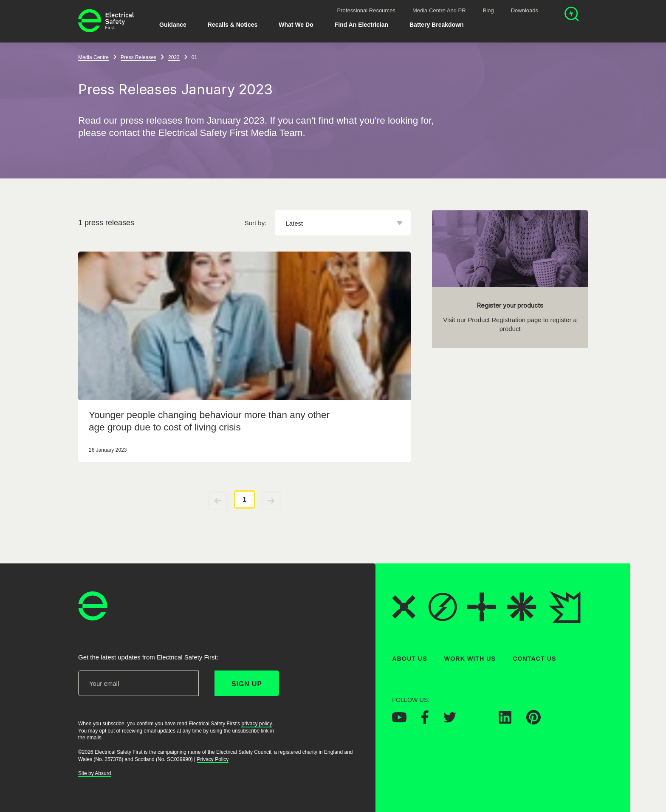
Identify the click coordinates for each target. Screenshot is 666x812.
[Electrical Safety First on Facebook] (425, 721)
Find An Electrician (361, 25)
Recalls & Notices (233, 25)
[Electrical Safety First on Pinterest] (533, 722)
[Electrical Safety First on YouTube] (399, 720)
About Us (410, 659)
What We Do (296, 25)
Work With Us (470, 659)
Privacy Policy (213, 759)
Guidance (173, 25)
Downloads (525, 10)
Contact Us (534, 659)
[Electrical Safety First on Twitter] (450, 720)
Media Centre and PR (439, 10)
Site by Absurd (95, 773)
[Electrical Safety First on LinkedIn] (505, 721)
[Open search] (572, 15)
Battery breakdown (437, 25)
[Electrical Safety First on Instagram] (477, 721)
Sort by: (256, 223)
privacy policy (257, 723)
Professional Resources (366, 10)
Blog (488, 10)
